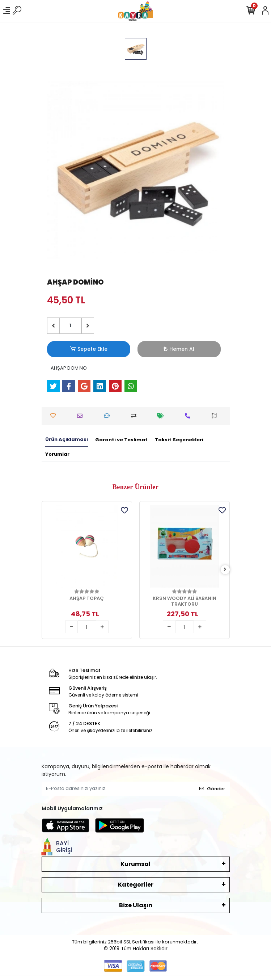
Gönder (212, 789)
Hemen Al (179, 349)
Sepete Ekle (88, 349)
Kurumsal (135, 864)
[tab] (67, 440)
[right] (225, 570)
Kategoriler (136, 885)
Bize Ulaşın (136, 905)
